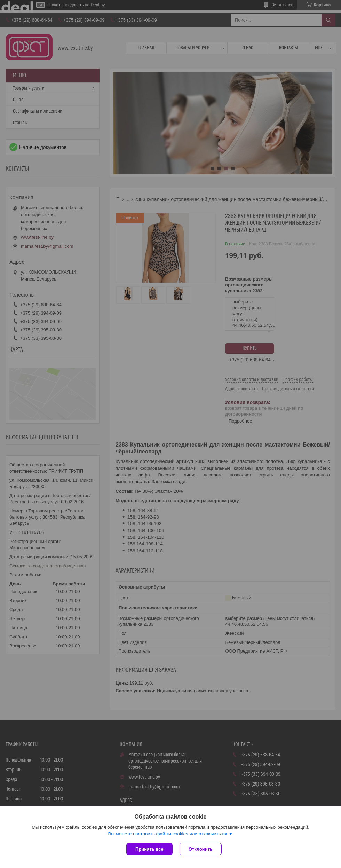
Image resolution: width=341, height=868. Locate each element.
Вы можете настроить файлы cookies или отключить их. (168, 834)
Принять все (149, 849)
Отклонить (201, 849)
